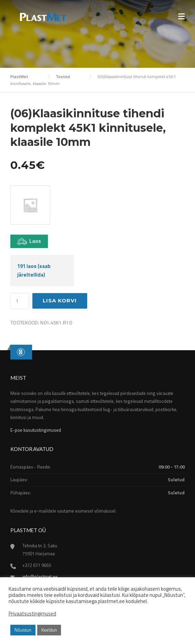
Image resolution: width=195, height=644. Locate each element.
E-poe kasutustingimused (36, 430)
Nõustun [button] (23, 630)
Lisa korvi (60, 300)
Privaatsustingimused (32, 614)
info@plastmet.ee (40, 577)
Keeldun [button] (49, 630)
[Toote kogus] (20, 301)
